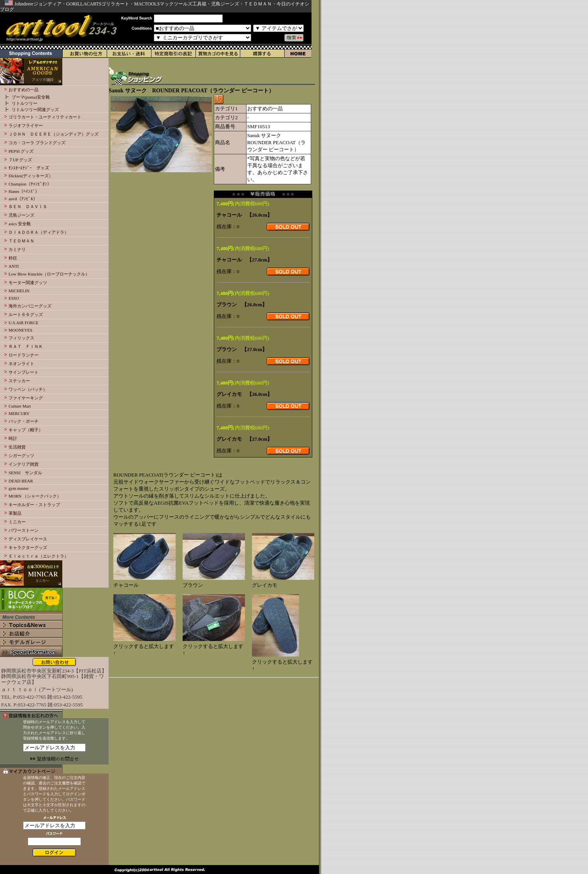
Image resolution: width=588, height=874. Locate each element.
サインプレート (24, 372)
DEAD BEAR (21, 481)
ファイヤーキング (26, 398)
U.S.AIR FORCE (24, 323)
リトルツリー (25, 103)
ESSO (14, 298)
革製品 (15, 513)
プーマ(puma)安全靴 (31, 97)
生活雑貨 (17, 447)
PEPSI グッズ (21, 151)
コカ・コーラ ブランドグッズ (37, 143)
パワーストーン (24, 530)
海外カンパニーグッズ (30, 306)
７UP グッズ (20, 160)
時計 (13, 438)
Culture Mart (20, 406)
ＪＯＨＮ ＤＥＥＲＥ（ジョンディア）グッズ (54, 134)
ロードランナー (24, 355)
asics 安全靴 (20, 224)
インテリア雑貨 (24, 464)
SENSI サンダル (25, 473)
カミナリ (17, 249)
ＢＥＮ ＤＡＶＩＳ (28, 207)
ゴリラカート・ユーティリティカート (45, 117)
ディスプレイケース (28, 539)
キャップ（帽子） (26, 430)
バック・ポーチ (24, 421)
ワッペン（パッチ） (28, 389)
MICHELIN (19, 291)
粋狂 (13, 258)
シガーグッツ (21, 456)
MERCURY (19, 413)
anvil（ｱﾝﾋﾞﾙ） (23, 199)
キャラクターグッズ (28, 547)
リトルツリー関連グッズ (35, 109)
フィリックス (21, 338)
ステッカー (19, 381)
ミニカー (17, 522)
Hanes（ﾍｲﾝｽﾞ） (24, 191)
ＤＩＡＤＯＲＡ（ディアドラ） (39, 232)
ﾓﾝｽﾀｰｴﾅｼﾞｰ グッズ (29, 168)
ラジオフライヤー (26, 125)
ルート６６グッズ (26, 314)
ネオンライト (21, 364)
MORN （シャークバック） (35, 496)
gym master (19, 488)
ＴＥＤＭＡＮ (21, 241)
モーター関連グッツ (28, 283)
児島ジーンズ (21, 215)
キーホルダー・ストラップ (34, 505)
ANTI (14, 266)
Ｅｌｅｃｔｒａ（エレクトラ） (39, 556)
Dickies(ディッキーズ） (31, 176)
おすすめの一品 (24, 90)
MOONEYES (20, 330)
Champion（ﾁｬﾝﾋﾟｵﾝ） (30, 184)
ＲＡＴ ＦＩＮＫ (26, 346)
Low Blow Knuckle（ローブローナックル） (49, 274)
